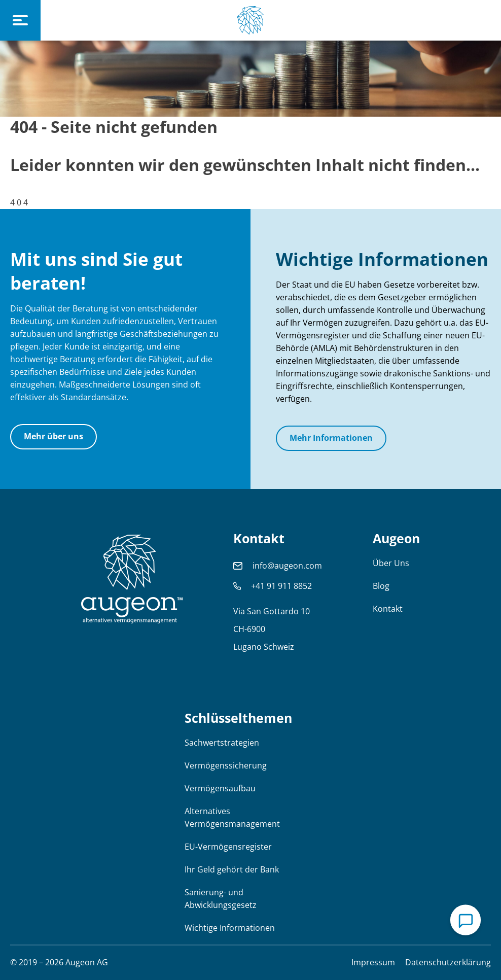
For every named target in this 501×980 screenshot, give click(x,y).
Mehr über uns (53, 436)
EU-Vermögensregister (228, 847)
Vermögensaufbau (220, 788)
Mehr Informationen (331, 438)
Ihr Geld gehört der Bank (232, 869)
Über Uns (391, 563)
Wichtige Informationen (230, 928)
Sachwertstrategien (222, 743)
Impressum (373, 962)
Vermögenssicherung (226, 765)
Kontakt (388, 609)
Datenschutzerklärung (448, 962)
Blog (381, 586)
